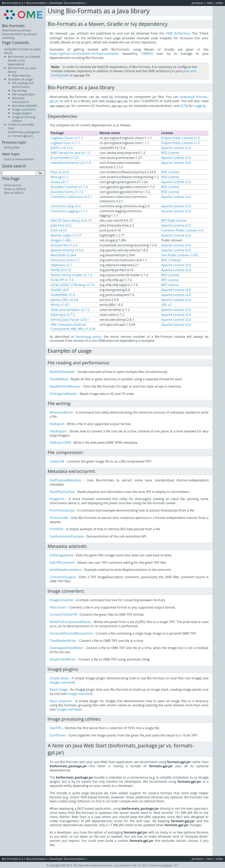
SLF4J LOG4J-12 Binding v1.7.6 (73, 284)
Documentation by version (20, 34)
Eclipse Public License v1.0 (181, 137)
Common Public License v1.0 (182, 229)
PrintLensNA (59, 517)
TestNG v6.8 (59, 289)
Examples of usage (20, 79)
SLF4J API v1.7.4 (62, 279)
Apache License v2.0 (176, 147)
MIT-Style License (174, 220)
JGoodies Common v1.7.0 (69, 186)
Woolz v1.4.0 (60, 304)
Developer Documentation (67, 3)
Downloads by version (17, 30)
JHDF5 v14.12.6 (62, 147)
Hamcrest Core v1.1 (65, 259)
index (219, 3)
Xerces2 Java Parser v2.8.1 (70, 319)
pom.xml (190, 71)
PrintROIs (57, 528)
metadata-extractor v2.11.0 (71, 162)
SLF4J (184, 105)
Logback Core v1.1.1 (65, 142)
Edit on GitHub (14, 193)
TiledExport (58, 430)
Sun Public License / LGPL (180, 254)
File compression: (24, 94)
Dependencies (21, 75)
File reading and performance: (23, 85)
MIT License (170, 279)
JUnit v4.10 (58, 229)
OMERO (147, 53)
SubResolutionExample (67, 536)
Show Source (13, 185)
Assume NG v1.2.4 (64, 244)
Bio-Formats (13, 26)
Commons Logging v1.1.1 (69, 210)
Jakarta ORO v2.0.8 (64, 299)
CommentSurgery (63, 576)
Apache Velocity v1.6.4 (67, 249)
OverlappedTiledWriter (66, 647)
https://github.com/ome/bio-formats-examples (84, 53)
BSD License (170, 152)
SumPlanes (58, 735)
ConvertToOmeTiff (63, 614)
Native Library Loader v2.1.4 (71, 274)
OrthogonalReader (63, 393)
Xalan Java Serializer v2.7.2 (70, 309)
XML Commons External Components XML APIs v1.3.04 (73, 326)
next (210, 3)
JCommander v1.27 (65, 157)
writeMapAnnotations (66, 569)
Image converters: (24, 109)
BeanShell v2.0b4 (63, 254)
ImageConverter (62, 599)
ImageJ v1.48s (61, 239)
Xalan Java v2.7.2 (63, 314)
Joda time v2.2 (61, 225)
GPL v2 (166, 304)
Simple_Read (59, 677)
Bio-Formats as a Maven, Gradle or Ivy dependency (24, 60)
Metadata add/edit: (25, 106)
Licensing (8, 38)
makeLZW (57, 461)
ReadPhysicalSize (62, 491)
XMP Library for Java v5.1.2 (70, 152)
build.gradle (60, 75)
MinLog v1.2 (60, 176)
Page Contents (15, 42)
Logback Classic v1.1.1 (67, 137)
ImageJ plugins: (22, 113)
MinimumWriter (61, 412)
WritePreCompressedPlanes (70, 621)
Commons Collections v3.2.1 (71, 196)
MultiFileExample (62, 371)
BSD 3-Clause (171, 259)
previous (197, 3)
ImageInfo (57, 498)
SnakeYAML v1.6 (63, 294)
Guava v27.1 (60, 181)
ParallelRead (59, 378)
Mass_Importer (61, 700)
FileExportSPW (60, 442)
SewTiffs (56, 727)
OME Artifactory (178, 33)
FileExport (57, 423)
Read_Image (59, 689)
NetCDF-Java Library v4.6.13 (71, 220)
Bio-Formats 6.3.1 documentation (24, 3)
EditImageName (61, 554)
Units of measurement (19, 159)
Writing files (12, 147)
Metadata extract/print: (21, 100)
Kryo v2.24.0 (60, 171)
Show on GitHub (15, 189)
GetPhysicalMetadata (65, 479)
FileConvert (58, 607)
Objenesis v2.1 (61, 264)
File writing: (19, 91)
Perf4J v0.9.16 (61, 269)
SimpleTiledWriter (63, 659)
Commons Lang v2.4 (66, 205)
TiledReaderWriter (63, 640)
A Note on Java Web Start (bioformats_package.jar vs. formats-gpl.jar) (24, 130)
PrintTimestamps (62, 510)
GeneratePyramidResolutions (71, 633)
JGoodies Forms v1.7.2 (67, 191)
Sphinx (168, 865)
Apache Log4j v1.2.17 (66, 234)
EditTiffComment (62, 562)
